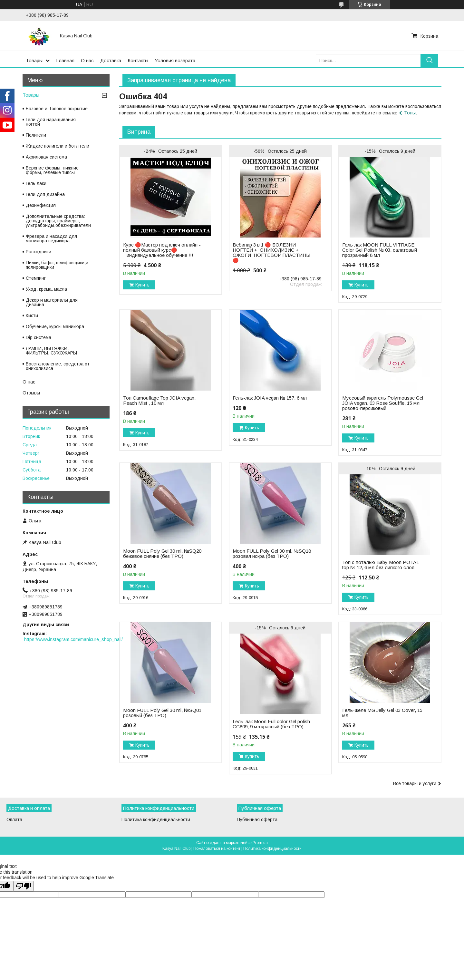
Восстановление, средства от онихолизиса (58, 366)
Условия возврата (175, 60)
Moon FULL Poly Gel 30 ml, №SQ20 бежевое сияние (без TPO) (162, 554)
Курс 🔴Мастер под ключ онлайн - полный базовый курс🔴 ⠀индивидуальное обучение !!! (162, 250)
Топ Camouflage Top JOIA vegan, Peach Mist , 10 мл (159, 401)
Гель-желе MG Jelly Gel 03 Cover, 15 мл (382, 713)
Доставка (111, 60)
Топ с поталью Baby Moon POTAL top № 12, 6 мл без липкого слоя (381, 565)
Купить (142, 285)
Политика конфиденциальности (156, 820)
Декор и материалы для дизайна (52, 302)
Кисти (32, 315)
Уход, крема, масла (46, 289)
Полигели (36, 135)
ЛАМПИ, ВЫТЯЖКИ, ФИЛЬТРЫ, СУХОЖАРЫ (51, 351)
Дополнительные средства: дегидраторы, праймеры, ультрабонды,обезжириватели (58, 221)
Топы (410, 113)
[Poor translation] (24, 886)
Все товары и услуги (415, 783)
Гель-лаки (36, 183)
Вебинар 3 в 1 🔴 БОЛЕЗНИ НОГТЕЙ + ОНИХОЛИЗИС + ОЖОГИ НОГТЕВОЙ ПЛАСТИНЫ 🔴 (271, 253)
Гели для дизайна (45, 194)
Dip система (39, 337)
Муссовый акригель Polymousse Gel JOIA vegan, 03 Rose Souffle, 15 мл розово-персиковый (383, 403)
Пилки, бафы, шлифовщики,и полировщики (57, 265)
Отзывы (31, 393)
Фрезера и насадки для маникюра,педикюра (51, 238)
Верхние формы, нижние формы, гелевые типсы (52, 170)
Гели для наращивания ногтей (51, 122)
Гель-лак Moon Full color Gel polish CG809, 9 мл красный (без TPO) (271, 724)
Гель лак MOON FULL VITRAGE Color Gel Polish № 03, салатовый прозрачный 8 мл (380, 250)
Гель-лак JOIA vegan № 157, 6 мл (270, 398)
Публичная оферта (257, 820)
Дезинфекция (41, 205)
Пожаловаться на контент (217, 849)
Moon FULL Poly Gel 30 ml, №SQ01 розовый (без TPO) (162, 713)
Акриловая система (46, 157)
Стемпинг (36, 278)
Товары (34, 60)
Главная (65, 60)
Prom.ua (260, 843)
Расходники (39, 252)
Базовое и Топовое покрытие (57, 109)
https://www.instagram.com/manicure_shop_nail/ (73, 639)
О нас (87, 60)
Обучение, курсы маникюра (55, 326)
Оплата (14, 820)
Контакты (138, 60)
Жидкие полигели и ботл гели (58, 146)
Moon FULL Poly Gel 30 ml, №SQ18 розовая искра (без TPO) (272, 554)
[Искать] (429, 60)
